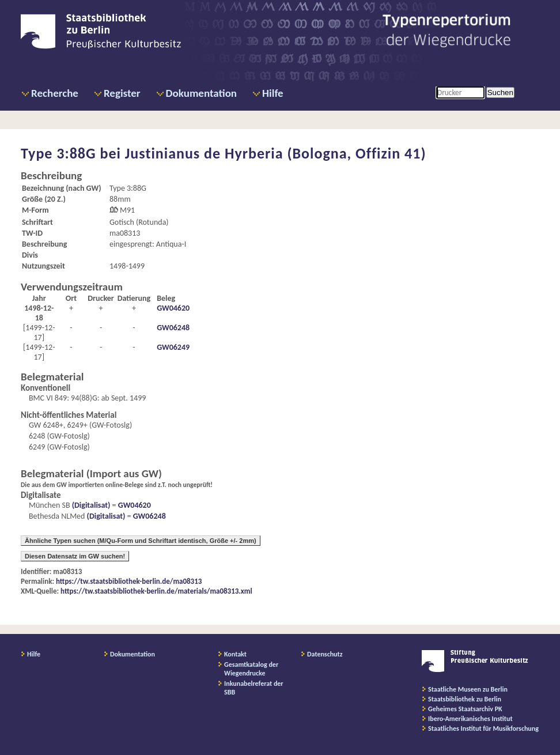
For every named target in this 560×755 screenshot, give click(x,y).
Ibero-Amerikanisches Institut (470, 719)
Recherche (55, 93)
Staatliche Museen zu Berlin (468, 689)
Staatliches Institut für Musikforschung (483, 728)
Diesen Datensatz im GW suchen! (75, 556)
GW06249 (173, 347)
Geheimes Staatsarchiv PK (465, 709)
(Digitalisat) (90, 505)
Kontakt (235, 654)
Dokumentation (201, 93)
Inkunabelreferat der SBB (254, 688)
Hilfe (273, 93)
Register (122, 93)
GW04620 (173, 308)
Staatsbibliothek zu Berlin (465, 699)
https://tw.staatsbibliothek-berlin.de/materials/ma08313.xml (156, 591)
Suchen (500, 93)
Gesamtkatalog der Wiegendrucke (251, 669)
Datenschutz (325, 654)
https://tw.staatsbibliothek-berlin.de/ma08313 (129, 581)
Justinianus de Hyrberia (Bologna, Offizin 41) (276, 153)
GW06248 (173, 328)
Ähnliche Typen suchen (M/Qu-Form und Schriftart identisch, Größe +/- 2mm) (141, 541)
